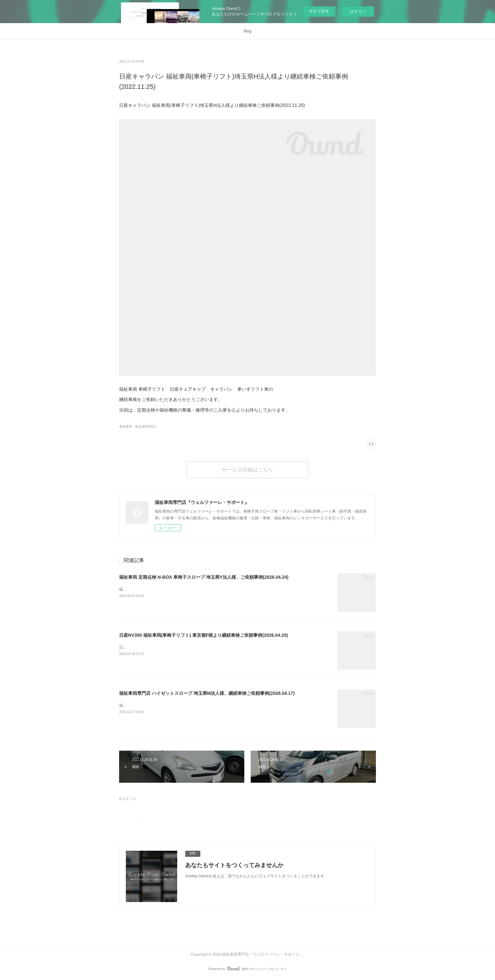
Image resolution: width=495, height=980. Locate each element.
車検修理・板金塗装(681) (137, 426)
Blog (248, 31)
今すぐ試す (319, 11)
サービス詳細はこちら (248, 469)
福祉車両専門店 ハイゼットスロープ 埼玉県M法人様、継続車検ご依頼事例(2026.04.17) (207, 693)
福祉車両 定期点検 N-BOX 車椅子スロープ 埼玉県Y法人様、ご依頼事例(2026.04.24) (204, 577)
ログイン (358, 11)
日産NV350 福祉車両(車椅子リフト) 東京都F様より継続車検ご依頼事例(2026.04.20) (204, 635)
